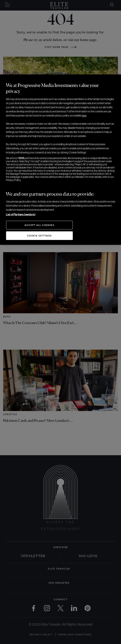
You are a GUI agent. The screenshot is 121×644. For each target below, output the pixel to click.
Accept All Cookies (39, 225)
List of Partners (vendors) (21, 214)
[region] (60, 160)
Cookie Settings (39, 236)
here (84, 116)
